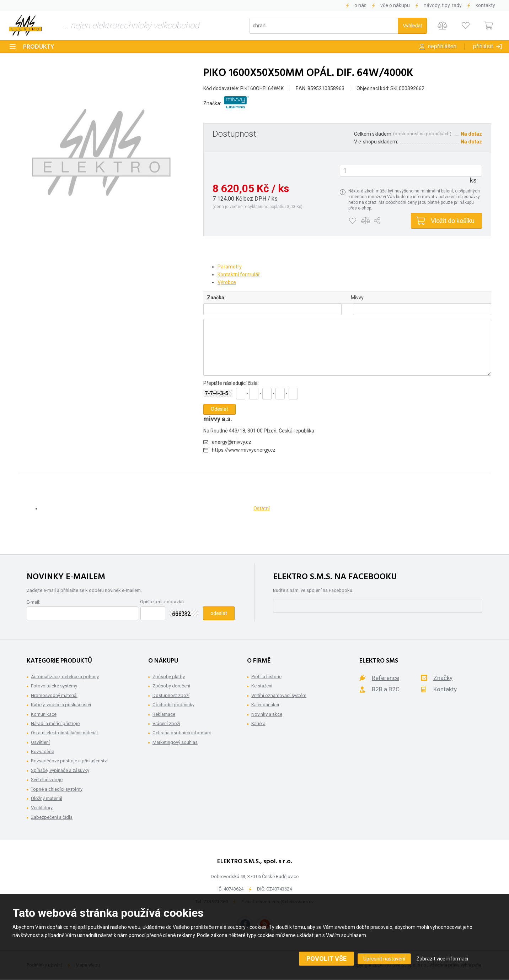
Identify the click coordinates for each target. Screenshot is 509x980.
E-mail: (33, 602)
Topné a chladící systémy (57, 789)
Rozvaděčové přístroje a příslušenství (69, 761)
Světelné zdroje (47, 780)
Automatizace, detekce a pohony (65, 677)
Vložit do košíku (453, 221)
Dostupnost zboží (171, 695)
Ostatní (262, 508)
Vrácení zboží (166, 723)
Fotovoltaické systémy (54, 686)
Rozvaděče (42, 752)
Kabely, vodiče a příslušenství (61, 705)
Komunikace (44, 714)
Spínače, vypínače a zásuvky (60, 770)
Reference (385, 678)
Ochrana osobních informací (182, 733)
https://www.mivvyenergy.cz (244, 450)
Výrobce (227, 282)
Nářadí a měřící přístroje (55, 723)
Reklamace (164, 714)
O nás (360, 5)
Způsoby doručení (171, 686)
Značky (443, 678)
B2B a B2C (386, 689)
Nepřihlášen (442, 46)
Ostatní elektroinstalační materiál (64, 733)
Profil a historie (266, 677)
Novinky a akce (267, 714)
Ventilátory (42, 808)
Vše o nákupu (395, 5)
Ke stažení (262, 686)
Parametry (230, 267)
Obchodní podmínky (173, 705)
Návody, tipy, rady (443, 5)
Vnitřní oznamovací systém (279, 695)
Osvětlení (40, 742)
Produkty (39, 47)
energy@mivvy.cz (232, 442)
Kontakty (485, 5)
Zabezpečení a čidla (52, 817)
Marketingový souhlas (175, 742)
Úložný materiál (47, 798)
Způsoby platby (169, 677)
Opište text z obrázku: (162, 602)
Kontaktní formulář (239, 274)
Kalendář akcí (265, 705)
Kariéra (258, 723)
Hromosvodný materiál (54, 695)
